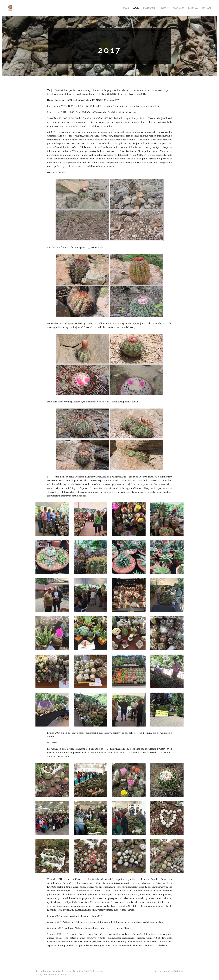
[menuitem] (131, 8)
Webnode (179, 971)
